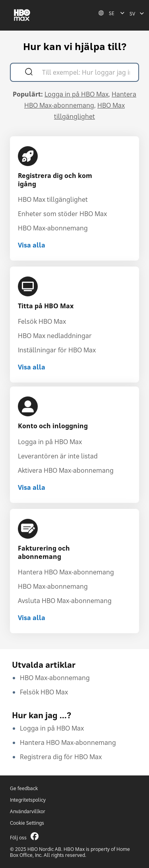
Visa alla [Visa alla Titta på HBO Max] (32, 367)
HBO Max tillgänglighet (53, 199)
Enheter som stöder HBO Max (62, 214)
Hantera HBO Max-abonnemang (66, 572)
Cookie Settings (27, 823)
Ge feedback (24, 788)
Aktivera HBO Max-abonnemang (66, 470)
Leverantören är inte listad (58, 456)
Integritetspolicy (28, 800)
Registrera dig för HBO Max (61, 757)
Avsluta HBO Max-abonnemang (65, 601)
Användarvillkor (28, 811)
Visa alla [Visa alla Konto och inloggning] (32, 487)
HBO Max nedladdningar (55, 336)
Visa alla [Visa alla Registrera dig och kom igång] (32, 245)
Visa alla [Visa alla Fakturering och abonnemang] (32, 618)
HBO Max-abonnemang (53, 228)
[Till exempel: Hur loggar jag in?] (86, 73)
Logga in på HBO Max (76, 94)
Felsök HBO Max (42, 321)
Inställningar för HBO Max (57, 350)
